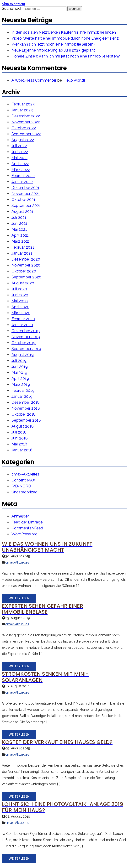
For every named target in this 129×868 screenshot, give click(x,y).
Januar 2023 (22, 110)
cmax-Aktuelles (25, 474)
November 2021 (26, 194)
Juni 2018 (20, 438)
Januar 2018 (22, 450)
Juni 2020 (20, 295)
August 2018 (23, 426)
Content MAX (23, 480)
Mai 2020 (20, 301)
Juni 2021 (19, 223)
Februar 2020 (23, 319)
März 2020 (21, 313)
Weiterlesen (19, 598)
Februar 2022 (23, 176)
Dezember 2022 (26, 116)
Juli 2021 (19, 217)
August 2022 (23, 140)
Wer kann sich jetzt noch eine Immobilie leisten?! (54, 44)
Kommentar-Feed (27, 528)
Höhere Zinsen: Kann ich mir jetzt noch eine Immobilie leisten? (66, 56)
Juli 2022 (19, 146)
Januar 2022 (22, 182)
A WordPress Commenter (34, 80)
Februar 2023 (23, 104)
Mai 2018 (19, 444)
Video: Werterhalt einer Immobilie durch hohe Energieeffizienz (65, 38)
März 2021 (21, 241)
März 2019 (21, 384)
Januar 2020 (22, 325)
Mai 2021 (19, 229)
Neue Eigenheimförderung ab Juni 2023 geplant (53, 50)
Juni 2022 (20, 152)
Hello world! (74, 80)
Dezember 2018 (26, 402)
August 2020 (23, 283)
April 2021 (20, 235)
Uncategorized (24, 492)
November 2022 (26, 122)
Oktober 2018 (24, 414)
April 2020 (20, 307)
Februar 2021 (23, 247)
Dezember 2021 (25, 188)
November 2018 (26, 408)
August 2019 (23, 355)
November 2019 (26, 337)
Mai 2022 (19, 158)
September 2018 (26, 420)
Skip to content (13, 4)
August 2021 (22, 212)
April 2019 (20, 379)
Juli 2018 (19, 432)
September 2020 (26, 277)
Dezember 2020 (26, 259)
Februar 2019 (23, 390)
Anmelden (21, 516)
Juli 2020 (19, 289)
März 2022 (21, 170)
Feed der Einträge (27, 522)
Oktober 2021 (23, 200)
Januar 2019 (22, 396)
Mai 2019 (19, 373)
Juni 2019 (20, 367)
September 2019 (26, 349)
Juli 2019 (19, 361)
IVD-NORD (21, 486)
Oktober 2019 (24, 343)
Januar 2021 (22, 253)
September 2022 (26, 134)
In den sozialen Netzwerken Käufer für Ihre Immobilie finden (64, 32)
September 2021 (26, 206)
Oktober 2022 (24, 128)
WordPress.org (24, 534)
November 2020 (26, 265)
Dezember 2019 (26, 331)
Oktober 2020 (24, 271)
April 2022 (20, 164)
